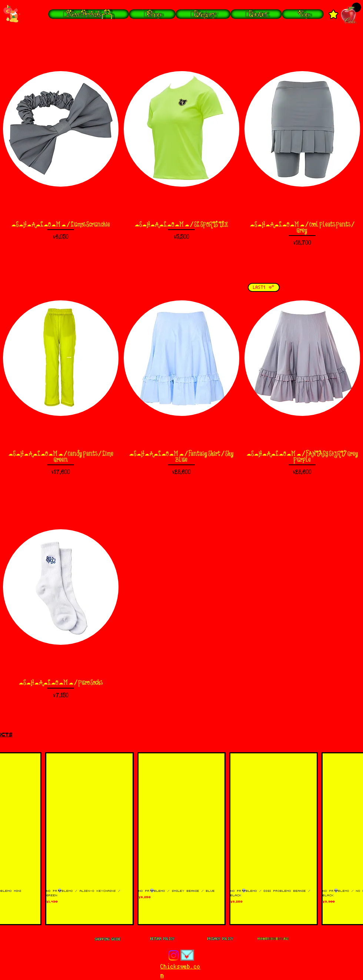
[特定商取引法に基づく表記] (273, 939)
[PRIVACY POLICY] (220, 939)
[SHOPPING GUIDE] (108, 939)
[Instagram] (174, 955)
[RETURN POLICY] (162, 939)
